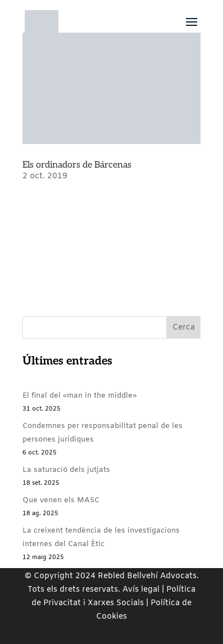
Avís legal (141, 590)
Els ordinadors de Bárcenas (77, 165)
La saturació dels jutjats (66, 470)
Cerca (184, 328)
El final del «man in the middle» (79, 396)
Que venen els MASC (61, 500)
